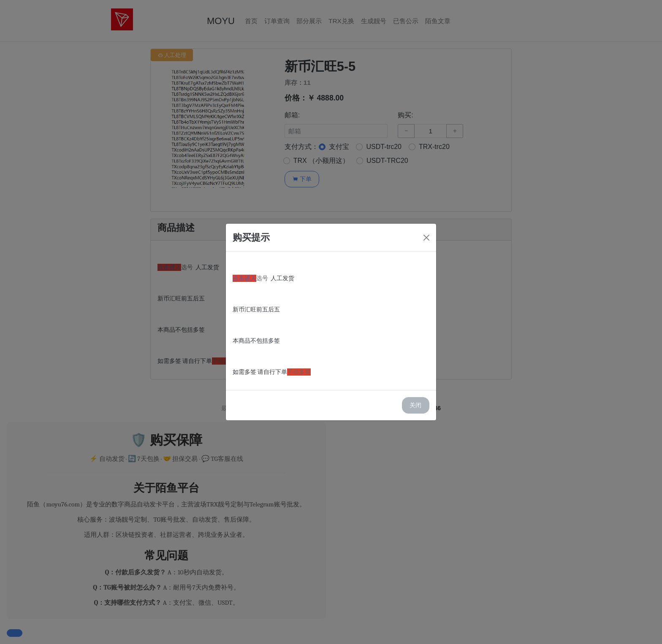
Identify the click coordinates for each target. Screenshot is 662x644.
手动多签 (299, 372)
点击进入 (244, 278)
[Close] (426, 238)
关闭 (415, 405)
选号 (262, 278)
